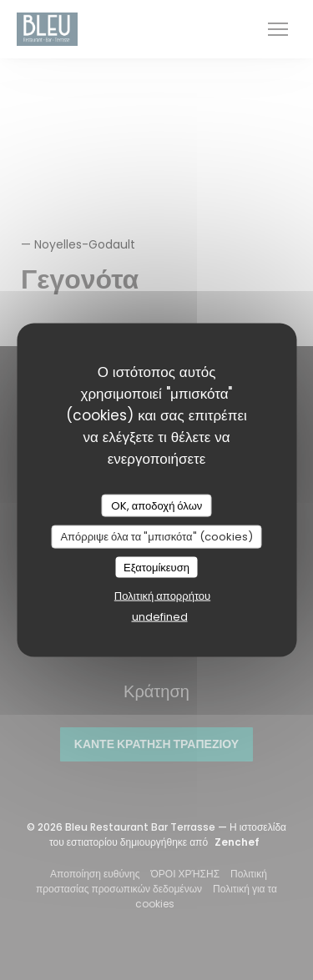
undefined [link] (160, 617)
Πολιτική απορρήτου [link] (162, 596)
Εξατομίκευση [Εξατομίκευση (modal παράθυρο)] (156, 567)
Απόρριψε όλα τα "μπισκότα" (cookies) (156, 537)
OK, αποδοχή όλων (157, 505)
